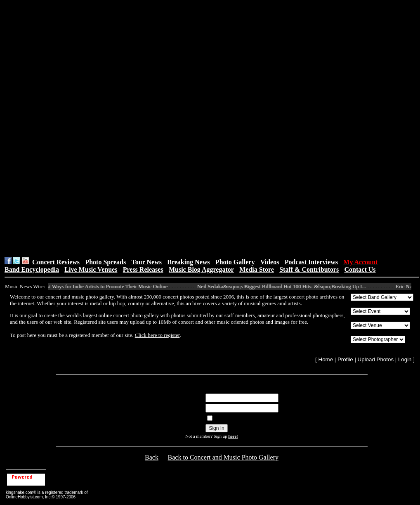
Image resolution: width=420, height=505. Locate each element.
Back (152, 457)
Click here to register (157, 335)
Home (326, 359)
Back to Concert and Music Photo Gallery (223, 457)
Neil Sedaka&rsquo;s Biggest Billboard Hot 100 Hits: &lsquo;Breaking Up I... (285, 286)
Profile (345, 359)
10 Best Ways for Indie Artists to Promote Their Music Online (104, 286)
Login (405, 359)
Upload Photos (376, 359)
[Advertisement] (162, 128)
